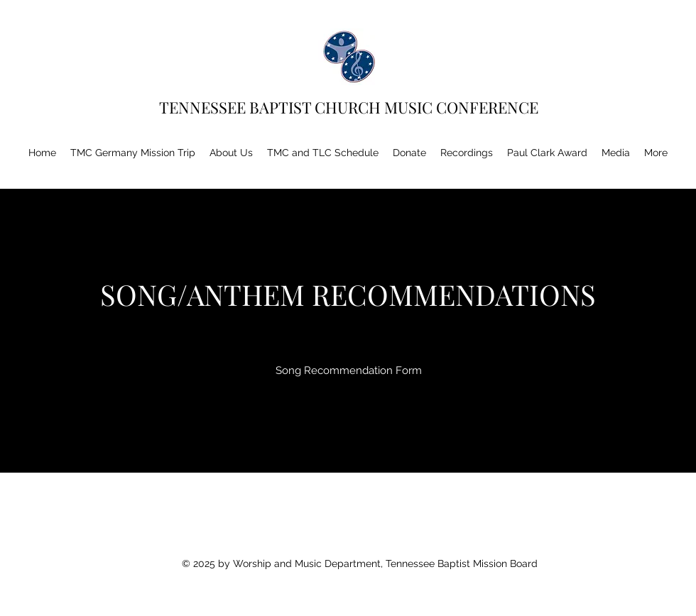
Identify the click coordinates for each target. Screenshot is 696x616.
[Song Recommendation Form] (349, 370)
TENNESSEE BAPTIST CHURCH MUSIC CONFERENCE (352, 107)
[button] (231, 153)
